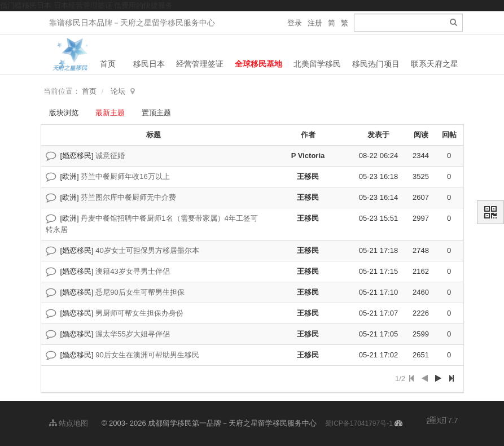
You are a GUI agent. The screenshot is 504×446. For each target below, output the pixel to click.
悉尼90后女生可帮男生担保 (140, 292)
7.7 (442, 421)
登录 (295, 23)
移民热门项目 (376, 64)
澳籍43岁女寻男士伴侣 (132, 271)
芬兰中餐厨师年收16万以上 (125, 176)
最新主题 (110, 113)
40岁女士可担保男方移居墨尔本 (147, 250)
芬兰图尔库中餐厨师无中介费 (128, 197)
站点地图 (69, 423)
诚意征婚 (110, 156)
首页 (108, 64)
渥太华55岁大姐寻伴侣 (132, 334)
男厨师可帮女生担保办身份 (139, 313)
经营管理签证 (200, 64)
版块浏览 (64, 113)
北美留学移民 (317, 64)
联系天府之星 (435, 64)
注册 (315, 23)
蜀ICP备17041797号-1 (359, 423)
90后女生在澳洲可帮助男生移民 (147, 355)
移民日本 (149, 64)
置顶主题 (156, 113)
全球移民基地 (258, 64)
